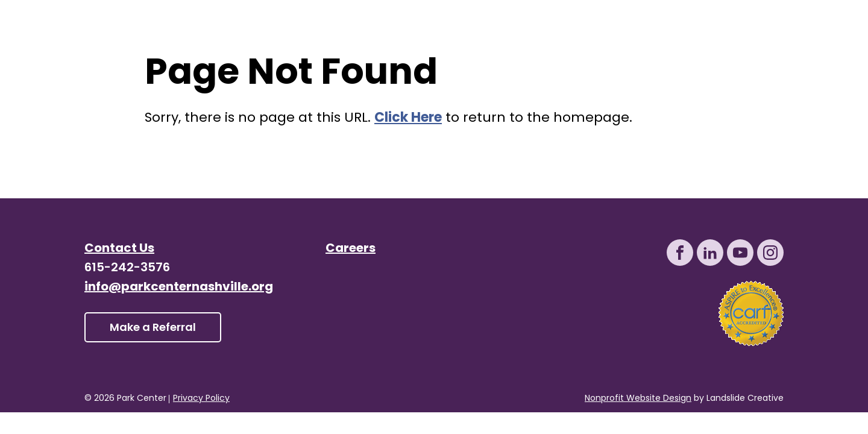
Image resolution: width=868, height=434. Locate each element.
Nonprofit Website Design (638, 399)
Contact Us (119, 249)
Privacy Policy (201, 399)
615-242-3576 (127, 268)
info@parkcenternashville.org (179, 288)
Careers (351, 249)
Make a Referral (153, 328)
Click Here (408, 118)
